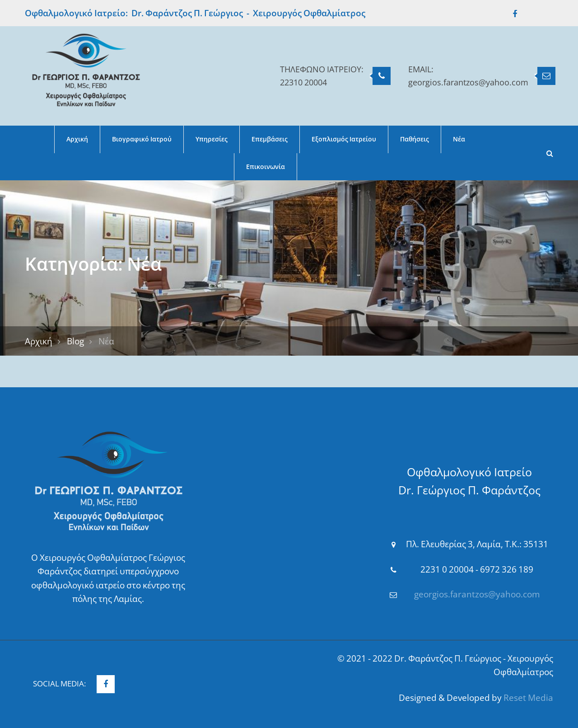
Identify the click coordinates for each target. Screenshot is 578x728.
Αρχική (39, 341)
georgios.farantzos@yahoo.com (468, 82)
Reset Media (528, 698)
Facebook (510, 14)
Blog (75, 341)
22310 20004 (303, 82)
